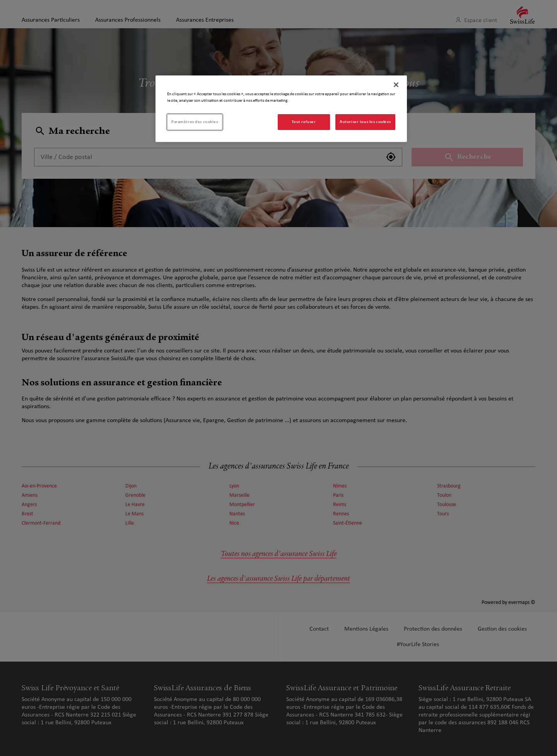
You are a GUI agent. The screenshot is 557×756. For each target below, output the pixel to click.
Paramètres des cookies (195, 122)
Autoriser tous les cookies (365, 122)
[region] (281, 109)
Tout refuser (304, 122)
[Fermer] (396, 85)
